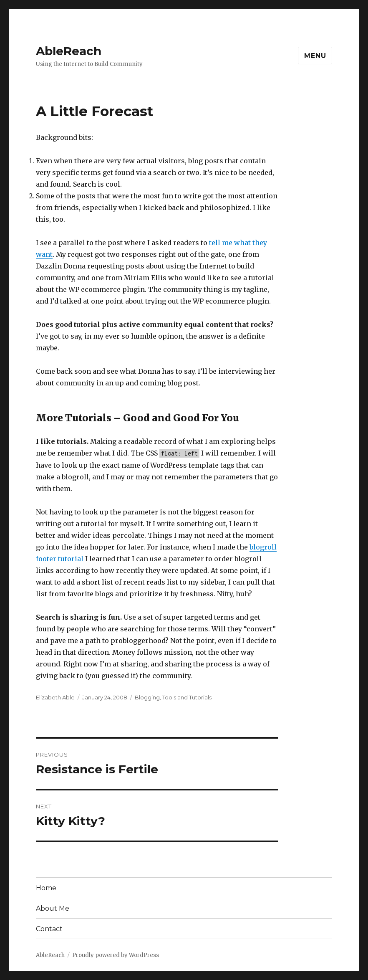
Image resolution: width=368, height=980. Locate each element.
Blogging (147, 697)
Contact (49, 929)
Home (46, 888)
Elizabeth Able (55, 697)
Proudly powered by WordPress (116, 955)
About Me (53, 908)
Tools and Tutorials (187, 697)
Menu (315, 56)
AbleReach (69, 51)
